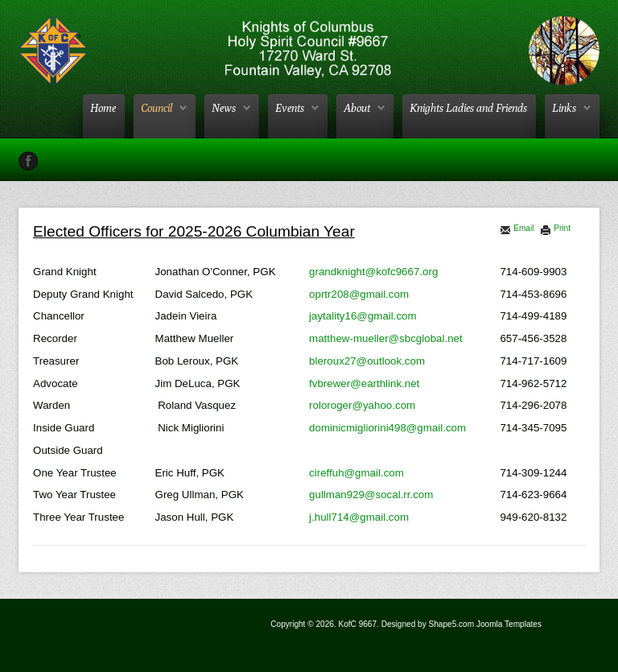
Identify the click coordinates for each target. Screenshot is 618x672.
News (224, 108)
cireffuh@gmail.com (356, 473)
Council (157, 108)
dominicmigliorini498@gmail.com (387, 428)
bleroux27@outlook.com (367, 361)
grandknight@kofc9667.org (373, 272)
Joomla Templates (509, 624)
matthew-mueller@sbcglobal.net (386, 338)
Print (555, 228)
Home (103, 108)
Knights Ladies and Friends (468, 108)
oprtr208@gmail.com (359, 294)
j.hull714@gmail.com (359, 517)
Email (517, 228)
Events (290, 108)
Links (564, 108)
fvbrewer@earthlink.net (364, 383)
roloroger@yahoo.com (362, 405)
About (357, 108)
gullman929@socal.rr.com (371, 495)
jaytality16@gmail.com (363, 316)
